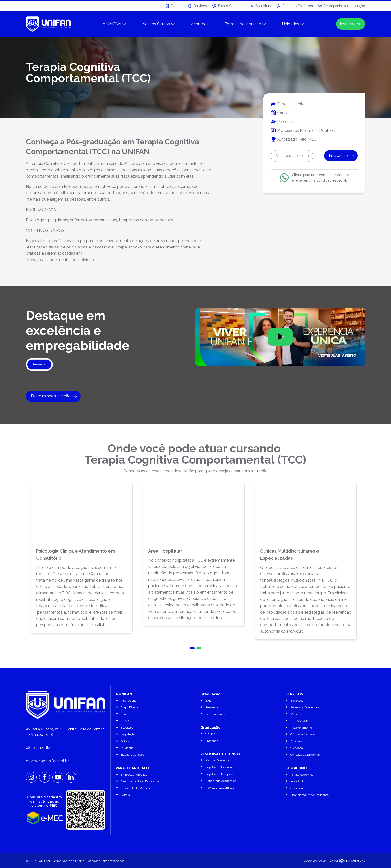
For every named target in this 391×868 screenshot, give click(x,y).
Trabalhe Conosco (132, 755)
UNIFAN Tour (299, 721)
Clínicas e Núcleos (303, 734)
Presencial (212, 707)
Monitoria (296, 714)
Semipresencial (216, 714)
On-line (210, 734)
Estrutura (127, 728)
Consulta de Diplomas (305, 755)
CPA (123, 714)
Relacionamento (301, 728)
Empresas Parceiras (134, 775)
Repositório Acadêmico (221, 781)
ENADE (126, 721)
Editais (125, 741)
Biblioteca (297, 701)
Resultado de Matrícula (136, 788)
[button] (192, 648)
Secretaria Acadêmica (305, 707)
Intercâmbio (298, 781)
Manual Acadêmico (218, 760)
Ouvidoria (127, 748)
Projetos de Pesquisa (220, 774)
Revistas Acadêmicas (220, 788)
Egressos (296, 741)
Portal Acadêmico (302, 775)
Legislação (128, 734)
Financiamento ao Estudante (140, 781)
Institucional (129, 701)
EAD (208, 701)
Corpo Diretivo (130, 707)
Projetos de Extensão (219, 767)
